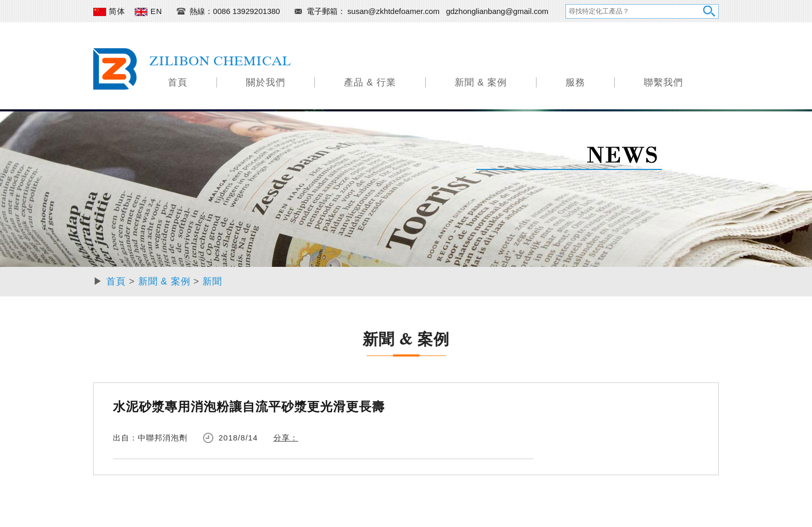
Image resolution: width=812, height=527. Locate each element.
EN (148, 11)
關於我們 (266, 82)
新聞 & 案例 (481, 82)
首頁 (178, 82)
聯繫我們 (663, 82)
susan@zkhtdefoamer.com (395, 11)
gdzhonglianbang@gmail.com (497, 11)
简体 (109, 11)
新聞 (212, 281)
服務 (575, 82)
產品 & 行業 (370, 82)
